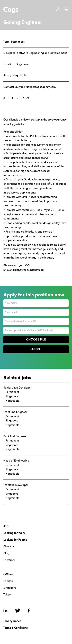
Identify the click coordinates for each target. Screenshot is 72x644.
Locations (9, 560)
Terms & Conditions (15, 628)
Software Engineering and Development (42, 53)
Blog (6, 554)
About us (9, 547)
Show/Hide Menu (66, 9)
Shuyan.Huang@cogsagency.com (35, 87)
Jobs (6, 526)
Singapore (10, 588)
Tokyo (7, 595)
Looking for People (15, 540)
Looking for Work (14, 533)
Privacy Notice (12, 621)
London (8, 581)
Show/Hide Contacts (57, 9)
